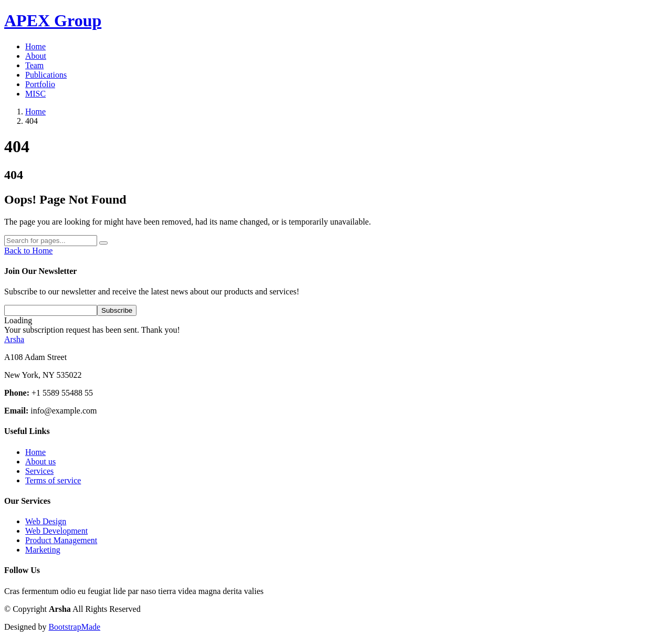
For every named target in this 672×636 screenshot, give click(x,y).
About (36, 56)
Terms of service (53, 480)
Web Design (46, 521)
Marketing (43, 550)
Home (35, 46)
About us (40, 462)
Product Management (61, 540)
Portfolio (40, 84)
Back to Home (28, 251)
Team (34, 65)
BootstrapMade (74, 627)
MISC (35, 94)
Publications (46, 75)
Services (39, 471)
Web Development (56, 531)
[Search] (51, 241)
